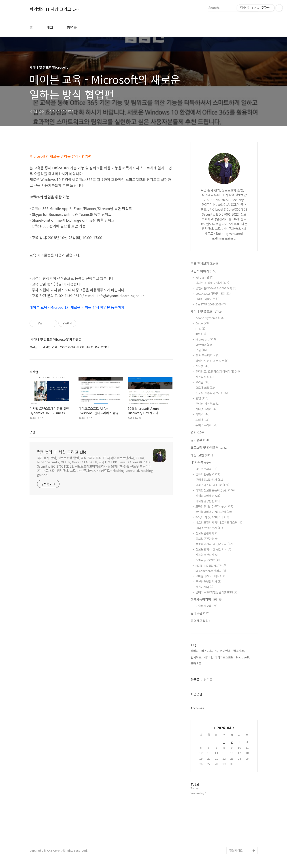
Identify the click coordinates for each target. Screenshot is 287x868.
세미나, (208, 657)
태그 (50, 27)
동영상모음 (202, 621)
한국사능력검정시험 (207, 599)
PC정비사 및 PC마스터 (212, 517)
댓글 (32, 432)
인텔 (202, 398)
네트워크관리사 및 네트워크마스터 (219, 522)
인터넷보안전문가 (209, 528)
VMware (204, 345)
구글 (201, 350)
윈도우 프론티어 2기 (212, 393)
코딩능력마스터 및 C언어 (214, 512)
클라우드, (196, 663)
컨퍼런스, (226, 651)
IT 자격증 (201, 462)
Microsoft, (243, 657)
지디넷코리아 (206, 409)
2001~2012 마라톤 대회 (213, 293)
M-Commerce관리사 (211, 571)
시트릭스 (205, 377)
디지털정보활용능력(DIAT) (215, 490)
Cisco (202, 323)
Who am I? (204, 277)
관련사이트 (236, 850)
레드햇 (202, 366)
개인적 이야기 (203, 271)
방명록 (72, 27)
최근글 (195, 679)
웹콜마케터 (204, 587)
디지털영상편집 (208, 501)
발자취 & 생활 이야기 (212, 283)
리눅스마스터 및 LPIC (212, 485)
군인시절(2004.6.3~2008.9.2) (216, 288)
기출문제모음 (206, 606)
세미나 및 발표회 (206, 311)
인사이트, (196, 657)
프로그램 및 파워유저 (209, 448)
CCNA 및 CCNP (208, 560)
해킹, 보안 (202, 455)
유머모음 (200, 613)
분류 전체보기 (204, 263)
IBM (201, 334)
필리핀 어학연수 (207, 299)
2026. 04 (224, 728)
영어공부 (200, 440)
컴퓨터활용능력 (208, 474)
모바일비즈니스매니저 (211, 576)
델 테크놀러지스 (207, 355)
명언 (197, 432)
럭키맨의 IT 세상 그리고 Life (54, 9)
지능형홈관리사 (207, 555)
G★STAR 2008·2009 (211, 304)
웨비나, (195, 651)
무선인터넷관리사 (208, 581)
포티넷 (202, 420)
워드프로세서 (206, 469)
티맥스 (202, 414)
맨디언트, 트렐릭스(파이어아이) (218, 371)
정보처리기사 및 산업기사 (214, 544)
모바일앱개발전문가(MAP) (214, 506)
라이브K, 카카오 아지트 (212, 361)
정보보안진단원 (207, 539)
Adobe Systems (210, 318)
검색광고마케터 (208, 496)
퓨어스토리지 (206, 425)
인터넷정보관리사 (210, 480)
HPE (200, 329)
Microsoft (206, 339)
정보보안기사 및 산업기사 (213, 549)
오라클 (202, 382)
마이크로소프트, (225, 657)
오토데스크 (205, 388)
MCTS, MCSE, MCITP (212, 565)
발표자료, (239, 651)
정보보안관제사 (207, 533)
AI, (216, 651)
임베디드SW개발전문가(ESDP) (216, 592)
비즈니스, (207, 651)
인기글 (208, 679)
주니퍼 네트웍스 (207, 404)
